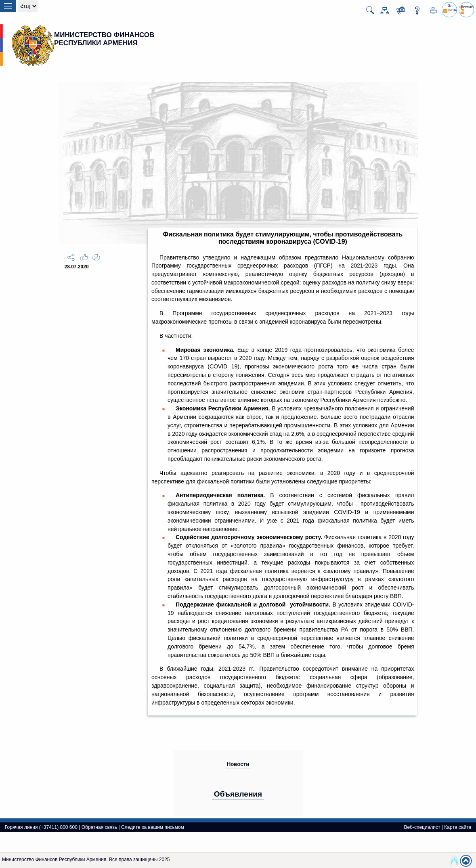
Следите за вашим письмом (153, 827)
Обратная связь (99, 827)
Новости (238, 764)
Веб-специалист (422, 827)
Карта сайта (458, 827)
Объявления (238, 794)
